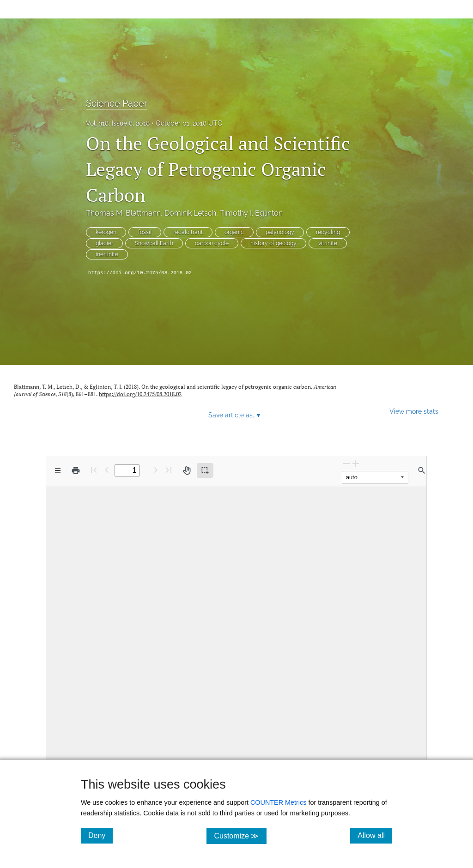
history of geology (273, 243)
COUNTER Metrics (279, 802)
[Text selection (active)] (205, 470)
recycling (328, 232)
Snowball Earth (154, 243)
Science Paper (117, 103)
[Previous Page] (107, 470)
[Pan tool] (187, 470)
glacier (104, 243)
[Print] (76, 470)
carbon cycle (212, 243)
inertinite (107, 254)
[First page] (94, 470)
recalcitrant (188, 232)
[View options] (58, 470)
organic (234, 232)
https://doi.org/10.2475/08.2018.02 (140, 273)
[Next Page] (156, 470)
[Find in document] (422, 470)
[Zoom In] (356, 463)
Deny (100, 835)
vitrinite (328, 243)
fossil (145, 232)
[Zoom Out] (346, 463)
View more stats (414, 411)
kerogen (106, 232)
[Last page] (169, 470)
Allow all (375, 835)
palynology (280, 232)
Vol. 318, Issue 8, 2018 (118, 123)
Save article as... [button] (234, 415)
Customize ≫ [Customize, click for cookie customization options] (240, 835)
